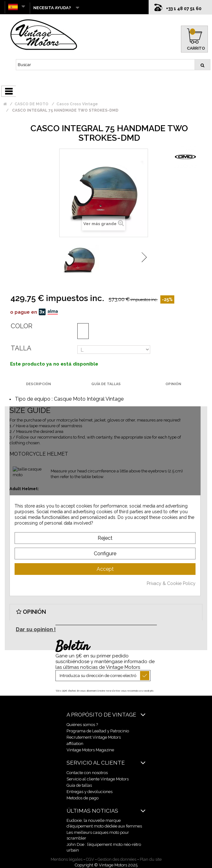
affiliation (75, 744)
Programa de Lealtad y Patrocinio (98, 731)
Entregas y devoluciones (90, 792)
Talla (21, 348)
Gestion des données (117, 859)
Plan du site (151, 859)
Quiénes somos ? (82, 725)
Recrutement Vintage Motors (94, 737)
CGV (90, 859)
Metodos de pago (83, 798)
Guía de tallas (79, 785)
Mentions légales (67, 859)
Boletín (72, 647)
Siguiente (144, 257)
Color (22, 326)
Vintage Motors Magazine (90, 750)
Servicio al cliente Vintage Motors (98, 779)
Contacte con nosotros (87, 773)
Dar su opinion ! (36, 629)
